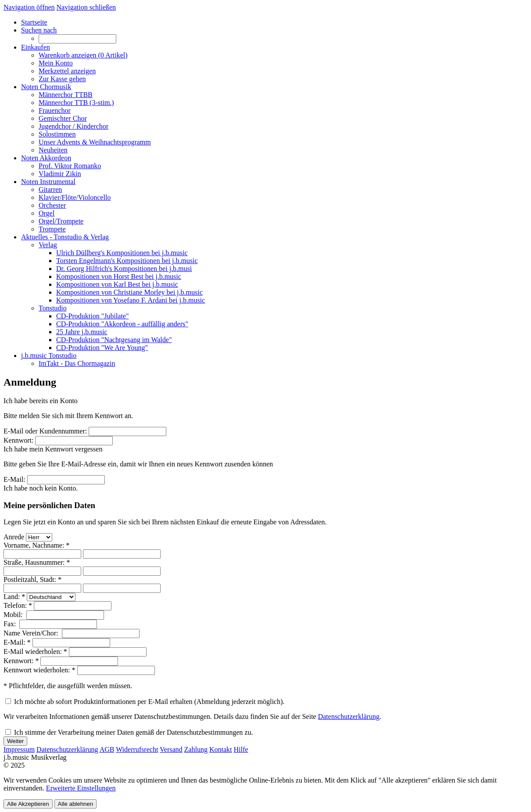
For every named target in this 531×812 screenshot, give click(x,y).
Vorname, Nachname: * (36, 545)
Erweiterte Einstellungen (81, 788)
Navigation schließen (86, 7)
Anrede (14, 537)
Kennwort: (18, 440)
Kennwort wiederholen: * (39, 670)
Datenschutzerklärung (348, 716)
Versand (171, 749)
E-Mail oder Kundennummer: (45, 431)
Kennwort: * (21, 661)
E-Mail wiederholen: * (35, 651)
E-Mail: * (17, 642)
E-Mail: (14, 479)
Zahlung (196, 749)
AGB (107, 749)
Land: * (14, 597)
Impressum (19, 749)
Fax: (11, 624)
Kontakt (221, 749)
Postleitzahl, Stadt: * (32, 579)
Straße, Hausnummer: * (37, 562)
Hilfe (241, 749)
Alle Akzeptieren (28, 804)
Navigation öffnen (29, 7)
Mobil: (14, 615)
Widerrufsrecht (137, 749)
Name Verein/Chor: (32, 633)
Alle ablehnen (76, 804)
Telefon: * (18, 605)
